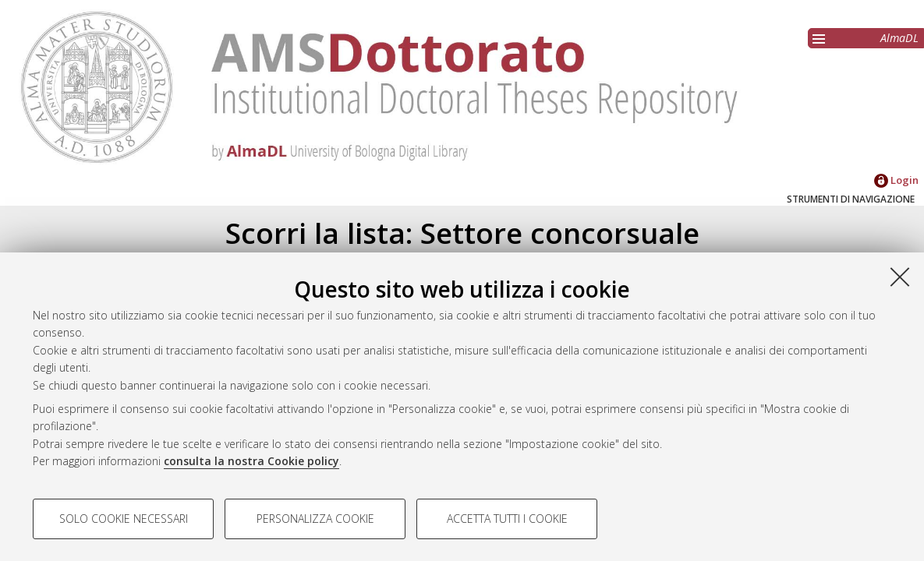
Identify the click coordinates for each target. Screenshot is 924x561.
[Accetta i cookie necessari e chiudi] (900, 277)
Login (896, 180)
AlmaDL (899, 38)
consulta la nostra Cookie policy (251, 461)
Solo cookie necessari (124, 519)
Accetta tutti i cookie (507, 519)
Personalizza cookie (315, 519)
